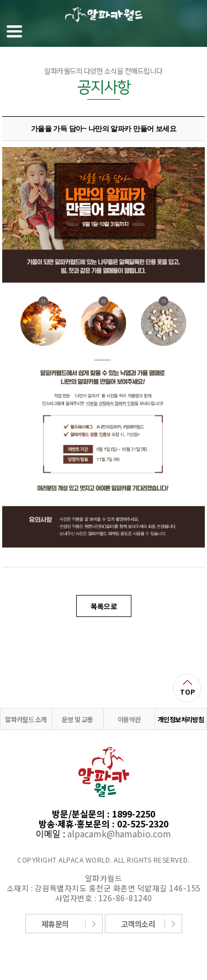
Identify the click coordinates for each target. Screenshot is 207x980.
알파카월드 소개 (26, 719)
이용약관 (129, 719)
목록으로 (104, 606)
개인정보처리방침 (181, 719)
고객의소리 (138, 924)
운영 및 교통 (78, 719)
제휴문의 (55, 924)
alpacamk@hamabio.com (119, 833)
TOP (187, 692)
